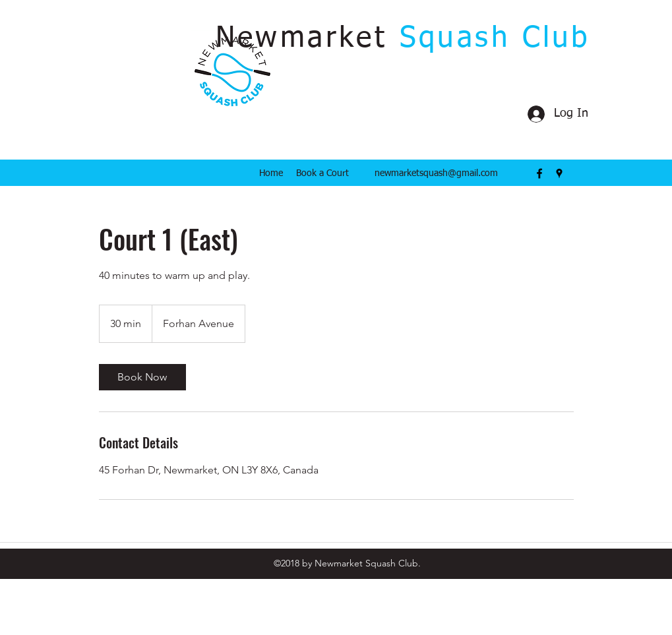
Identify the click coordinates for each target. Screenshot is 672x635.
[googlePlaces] (559, 173)
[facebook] (539, 173)
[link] (142, 377)
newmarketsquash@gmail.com (436, 173)
